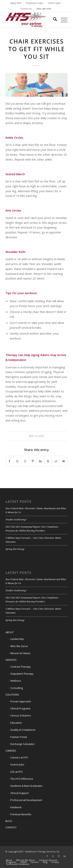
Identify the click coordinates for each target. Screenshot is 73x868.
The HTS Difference (22, 779)
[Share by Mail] (64, 461)
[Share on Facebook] (10, 461)
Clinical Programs (20, 708)
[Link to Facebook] (47, 856)
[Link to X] (53, 856)
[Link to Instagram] (59, 856)
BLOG (9, 821)
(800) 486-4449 (44, 9)
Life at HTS (17, 772)
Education (16, 723)
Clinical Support (19, 793)
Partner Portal (19, 737)
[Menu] (62, 20)
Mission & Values (20, 653)
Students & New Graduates (26, 786)
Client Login (54, 3)
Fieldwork (16, 807)
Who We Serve (19, 646)
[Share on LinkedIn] (41, 461)
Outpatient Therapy (22, 674)
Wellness (16, 681)
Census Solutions (21, 715)
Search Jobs (17, 764)
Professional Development (26, 800)
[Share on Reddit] (56, 461)
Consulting (17, 688)
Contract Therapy (21, 667)
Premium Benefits (21, 814)
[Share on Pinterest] (33, 461)
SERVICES (11, 660)
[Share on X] (17, 461)
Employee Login (35, 3)
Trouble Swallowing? (16, 520)
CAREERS (11, 751)
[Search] (53, 20)
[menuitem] (16, 3)
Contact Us (26, 9)
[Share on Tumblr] (48, 461)
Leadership (17, 639)
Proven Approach (21, 701)
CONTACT (11, 827)
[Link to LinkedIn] (65, 856)
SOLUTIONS (12, 695)
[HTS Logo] (30, 20)
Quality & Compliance (23, 730)
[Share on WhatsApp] (25, 461)
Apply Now (16, 3)
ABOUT (10, 632)
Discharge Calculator (22, 744)
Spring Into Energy (15, 549)
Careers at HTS (19, 757)
